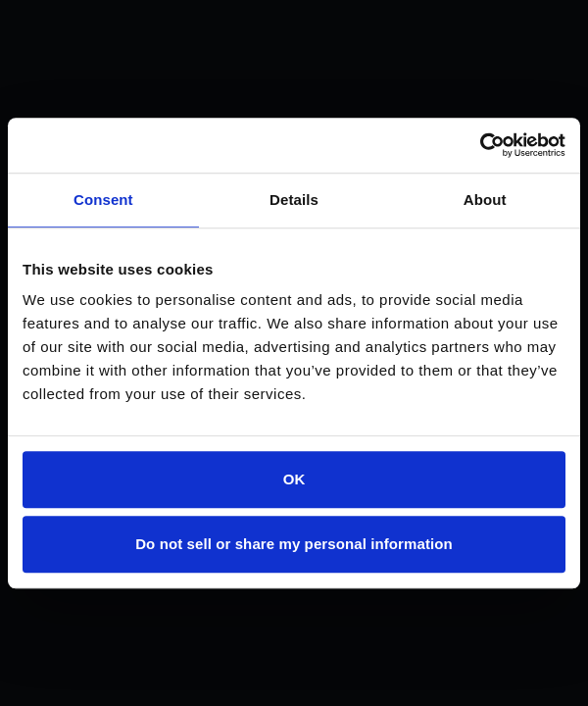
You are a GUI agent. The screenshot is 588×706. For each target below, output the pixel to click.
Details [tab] (294, 200)
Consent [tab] (103, 200)
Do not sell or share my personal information (294, 544)
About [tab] (485, 200)
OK (294, 479)
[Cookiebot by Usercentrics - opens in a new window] (480, 145)
